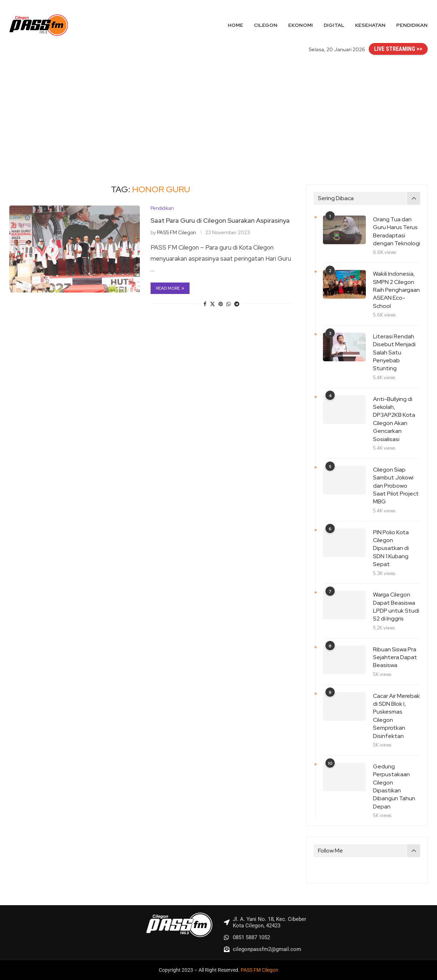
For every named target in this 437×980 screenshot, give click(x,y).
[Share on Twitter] (212, 304)
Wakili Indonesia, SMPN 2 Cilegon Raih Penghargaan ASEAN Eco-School (396, 290)
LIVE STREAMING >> (398, 49)
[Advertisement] (218, 113)
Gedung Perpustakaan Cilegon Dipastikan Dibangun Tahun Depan (394, 786)
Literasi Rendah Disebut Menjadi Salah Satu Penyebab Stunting (394, 353)
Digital (334, 25)
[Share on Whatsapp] (229, 304)
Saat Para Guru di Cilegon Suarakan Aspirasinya (220, 220)
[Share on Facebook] (205, 304)
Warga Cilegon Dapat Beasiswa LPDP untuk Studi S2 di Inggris (396, 607)
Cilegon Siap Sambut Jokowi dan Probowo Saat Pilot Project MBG (396, 486)
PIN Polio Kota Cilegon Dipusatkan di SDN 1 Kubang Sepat (391, 548)
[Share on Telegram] (237, 304)
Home (235, 25)
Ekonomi (301, 25)
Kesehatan (370, 25)
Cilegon (266, 25)
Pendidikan (412, 25)
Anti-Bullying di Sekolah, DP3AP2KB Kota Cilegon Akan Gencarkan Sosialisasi (394, 419)
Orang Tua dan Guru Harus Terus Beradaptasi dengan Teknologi (397, 231)
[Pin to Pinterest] (221, 304)
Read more (170, 288)
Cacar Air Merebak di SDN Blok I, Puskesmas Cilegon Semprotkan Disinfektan (396, 716)
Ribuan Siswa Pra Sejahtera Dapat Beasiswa (395, 657)
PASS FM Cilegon (176, 232)
